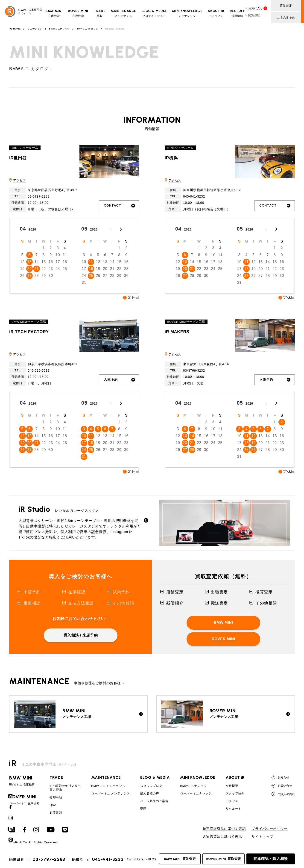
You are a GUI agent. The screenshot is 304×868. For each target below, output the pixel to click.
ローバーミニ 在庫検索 (24, 800)
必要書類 (56, 813)
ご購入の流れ (283, 794)
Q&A (53, 805)
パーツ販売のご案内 (154, 801)
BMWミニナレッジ (59, 29)
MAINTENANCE (106, 777)
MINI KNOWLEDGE (198, 777)
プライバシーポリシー (269, 829)
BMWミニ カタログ (87, 29)
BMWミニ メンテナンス (108, 786)
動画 (143, 809)
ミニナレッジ (35, 29)
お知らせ (280, 777)
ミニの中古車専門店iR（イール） (23, 12)
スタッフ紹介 (235, 793)
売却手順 (56, 797)
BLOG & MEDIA (155, 777)
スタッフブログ (151, 786)
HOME (17, 29)
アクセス (19, 180)
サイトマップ (262, 837)
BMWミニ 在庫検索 (24, 781)
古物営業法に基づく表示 (222, 837)
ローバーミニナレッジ (196, 793)
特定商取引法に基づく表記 (224, 829)
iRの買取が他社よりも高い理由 (65, 788)
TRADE (56, 777)
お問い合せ (282, 786)
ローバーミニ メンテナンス (111, 793)
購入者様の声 (150, 793)
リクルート (234, 809)
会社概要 (232, 786)
